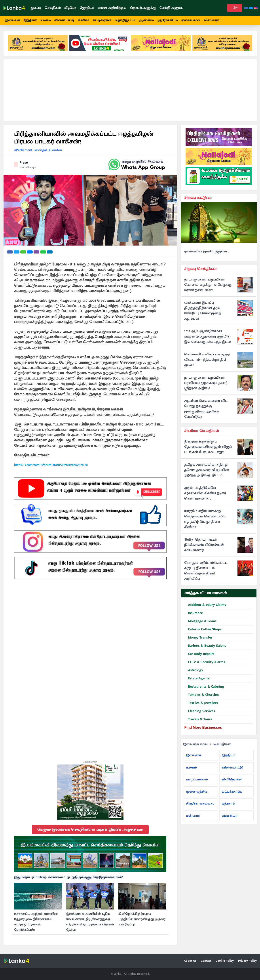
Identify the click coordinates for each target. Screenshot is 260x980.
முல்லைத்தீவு (197, 792)
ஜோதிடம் (87, 8)
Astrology (194, 670)
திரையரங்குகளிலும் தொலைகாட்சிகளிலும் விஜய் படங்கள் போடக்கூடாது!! (208, 447)
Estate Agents (197, 679)
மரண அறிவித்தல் (112, 8)
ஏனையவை (191, 20)
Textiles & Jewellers (201, 703)
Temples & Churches (202, 695)
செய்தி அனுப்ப (171, 8)
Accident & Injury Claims (205, 605)
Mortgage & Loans (200, 621)
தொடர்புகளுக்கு (143, 8)
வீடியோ (70, 8)
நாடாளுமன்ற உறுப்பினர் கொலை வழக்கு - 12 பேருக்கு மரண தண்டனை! (208, 285)
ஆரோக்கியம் (168, 20)
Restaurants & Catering (204, 687)
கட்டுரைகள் (102, 20)
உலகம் (46, 20)
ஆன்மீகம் (146, 20)
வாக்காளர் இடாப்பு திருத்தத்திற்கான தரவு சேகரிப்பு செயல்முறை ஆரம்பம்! (203, 311)
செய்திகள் (53, 8)
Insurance (194, 613)
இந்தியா (30, 20)
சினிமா (84, 20)
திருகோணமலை (200, 804)
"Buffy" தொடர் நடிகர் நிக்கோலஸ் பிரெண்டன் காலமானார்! (204, 545)
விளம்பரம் (212, 20)
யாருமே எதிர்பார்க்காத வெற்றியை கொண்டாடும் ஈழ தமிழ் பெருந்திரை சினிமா (205, 519)
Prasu (24, 163)
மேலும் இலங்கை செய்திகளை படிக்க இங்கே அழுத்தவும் (90, 829)
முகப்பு (36, 8)
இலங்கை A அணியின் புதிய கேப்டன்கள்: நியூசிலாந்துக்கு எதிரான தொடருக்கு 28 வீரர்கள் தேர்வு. (90, 922)
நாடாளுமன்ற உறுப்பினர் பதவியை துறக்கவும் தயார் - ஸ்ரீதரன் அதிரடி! (207, 383)
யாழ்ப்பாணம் (197, 779)
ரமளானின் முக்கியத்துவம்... (207, 252)
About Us (190, 961)
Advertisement (90, 762)
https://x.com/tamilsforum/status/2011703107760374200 (51, 465)
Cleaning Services (200, 711)
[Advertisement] (130, 90)
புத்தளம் (228, 804)
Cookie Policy (225, 961)
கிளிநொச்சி (232, 779)
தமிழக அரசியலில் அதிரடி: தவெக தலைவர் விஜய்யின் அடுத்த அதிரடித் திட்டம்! (207, 470)
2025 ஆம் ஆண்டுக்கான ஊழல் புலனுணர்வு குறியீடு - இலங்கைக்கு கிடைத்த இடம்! (208, 337)
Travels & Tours (198, 720)
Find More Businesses (203, 727)
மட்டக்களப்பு (232, 792)
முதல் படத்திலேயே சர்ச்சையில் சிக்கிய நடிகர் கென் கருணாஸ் (205, 493)
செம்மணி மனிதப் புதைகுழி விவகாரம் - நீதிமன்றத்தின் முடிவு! (207, 360)
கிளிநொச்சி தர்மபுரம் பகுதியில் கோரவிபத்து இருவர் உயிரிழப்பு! (142, 919)
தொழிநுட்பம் (125, 20)
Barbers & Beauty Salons (205, 646)
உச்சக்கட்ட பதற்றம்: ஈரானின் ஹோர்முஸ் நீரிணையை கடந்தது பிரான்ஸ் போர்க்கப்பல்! (36, 922)
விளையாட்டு (64, 20)
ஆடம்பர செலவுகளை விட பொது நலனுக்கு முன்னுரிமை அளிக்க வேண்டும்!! (206, 409)
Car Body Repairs (199, 654)
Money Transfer (198, 638)
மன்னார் (193, 816)
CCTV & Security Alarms (205, 662)
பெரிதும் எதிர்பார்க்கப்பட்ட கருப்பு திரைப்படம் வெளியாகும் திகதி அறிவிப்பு (206, 571)
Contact (206, 961)
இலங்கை (13, 20)
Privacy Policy (247, 961)
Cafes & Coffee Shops (203, 630)
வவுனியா (230, 816)
